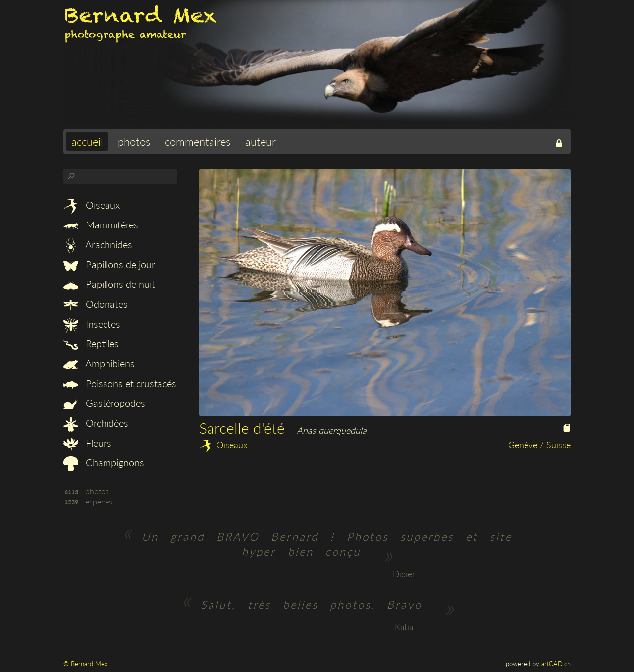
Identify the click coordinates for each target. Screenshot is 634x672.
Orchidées (96, 423)
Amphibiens (99, 363)
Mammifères (101, 224)
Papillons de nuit (109, 284)
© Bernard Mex (85, 664)
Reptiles (91, 343)
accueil (87, 141)
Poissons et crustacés (120, 383)
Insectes (92, 324)
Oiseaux (92, 205)
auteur (261, 141)
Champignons (104, 462)
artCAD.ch (556, 664)
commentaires (198, 141)
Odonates (96, 304)
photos (134, 141)
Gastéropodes (104, 403)
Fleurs (87, 443)
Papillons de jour (109, 264)
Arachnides (98, 244)
